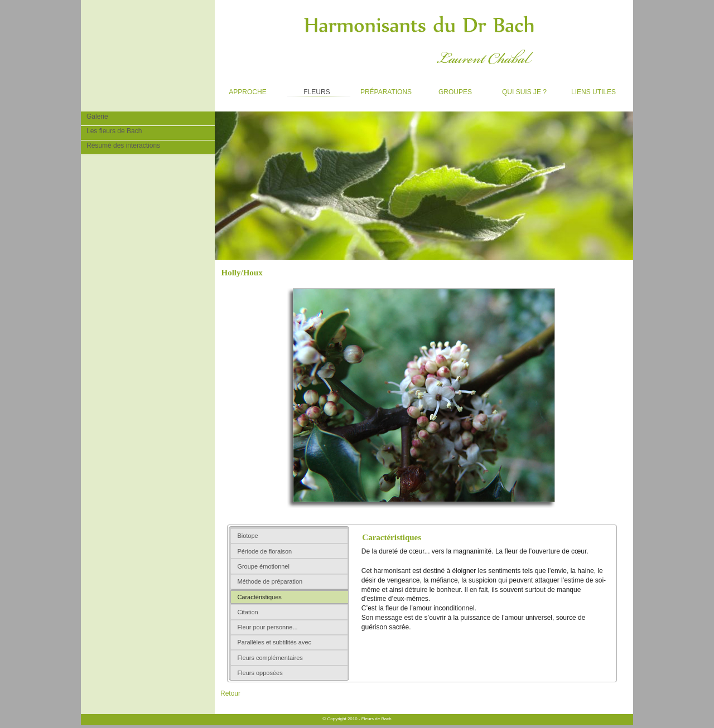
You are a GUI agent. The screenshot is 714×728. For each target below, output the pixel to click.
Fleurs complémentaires (270, 658)
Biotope (247, 536)
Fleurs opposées (260, 673)
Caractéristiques (259, 597)
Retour (230, 693)
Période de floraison (264, 551)
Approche (241, 90)
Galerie (95, 116)
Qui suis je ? (519, 90)
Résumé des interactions (120, 145)
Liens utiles (588, 90)
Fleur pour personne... (267, 627)
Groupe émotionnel (263, 566)
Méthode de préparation (270, 581)
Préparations (382, 90)
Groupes (447, 90)
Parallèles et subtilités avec (274, 642)
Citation (247, 612)
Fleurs (307, 90)
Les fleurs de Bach (111, 130)
